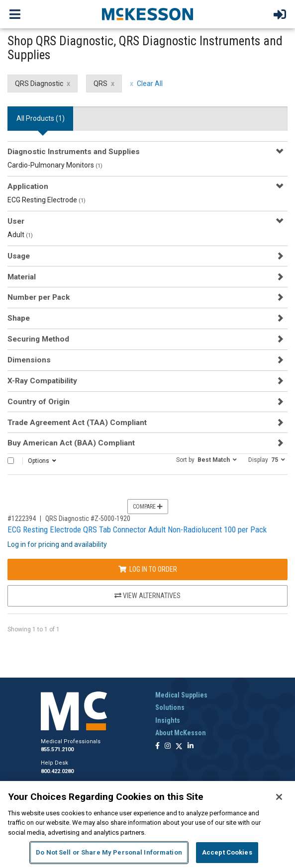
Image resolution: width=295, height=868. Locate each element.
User (16, 221)
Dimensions (29, 360)
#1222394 (22, 519)
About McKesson (181, 733)
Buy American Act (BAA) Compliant (71, 443)
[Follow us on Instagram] (168, 746)
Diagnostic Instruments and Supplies (74, 152)
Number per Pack (39, 297)
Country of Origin (39, 402)
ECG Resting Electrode (47, 200)
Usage (19, 256)
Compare (148, 507)
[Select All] (11, 461)
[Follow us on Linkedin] (191, 746)
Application (28, 186)
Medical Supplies (181, 695)
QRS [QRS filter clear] (100, 84)
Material (22, 277)
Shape (19, 318)
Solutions (170, 707)
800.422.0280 (57, 771)
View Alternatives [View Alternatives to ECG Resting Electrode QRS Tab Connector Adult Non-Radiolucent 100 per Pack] (147, 596)
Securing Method (38, 339)
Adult (20, 235)
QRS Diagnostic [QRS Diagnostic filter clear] (39, 84)
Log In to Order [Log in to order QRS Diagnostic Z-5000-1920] (148, 569)
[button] (206, 459)
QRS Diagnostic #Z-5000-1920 (88, 519)
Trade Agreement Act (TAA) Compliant (77, 423)
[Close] (279, 797)
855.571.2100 (57, 749)
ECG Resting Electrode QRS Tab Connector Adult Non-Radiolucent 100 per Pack (137, 529)
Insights (168, 720)
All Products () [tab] (41, 118)
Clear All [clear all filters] (150, 84)
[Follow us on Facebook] (157, 746)
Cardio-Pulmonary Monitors (55, 165)
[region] (147, 825)
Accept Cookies (227, 852)
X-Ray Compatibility (42, 381)
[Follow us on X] (179, 746)
